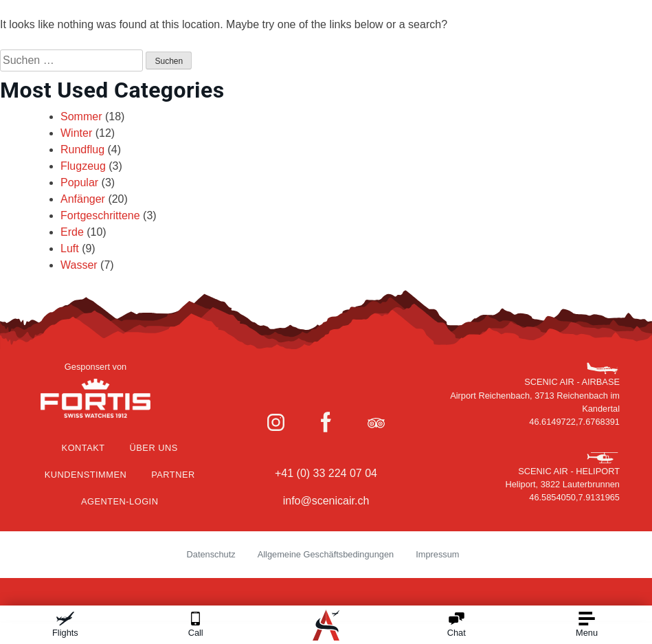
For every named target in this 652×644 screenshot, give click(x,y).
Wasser (79, 265)
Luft (70, 248)
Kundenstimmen (86, 475)
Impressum (437, 554)
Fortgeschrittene (100, 215)
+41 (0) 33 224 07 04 (326, 473)
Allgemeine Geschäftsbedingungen (326, 554)
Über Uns (154, 448)
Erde (72, 232)
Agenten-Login (120, 501)
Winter (76, 133)
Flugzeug (83, 166)
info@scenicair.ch (326, 501)
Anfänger (83, 199)
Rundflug (82, 149)
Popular (79, 182)
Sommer (81, 116)
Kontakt (83, 448)
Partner (173, 475)
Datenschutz (211, 554)
